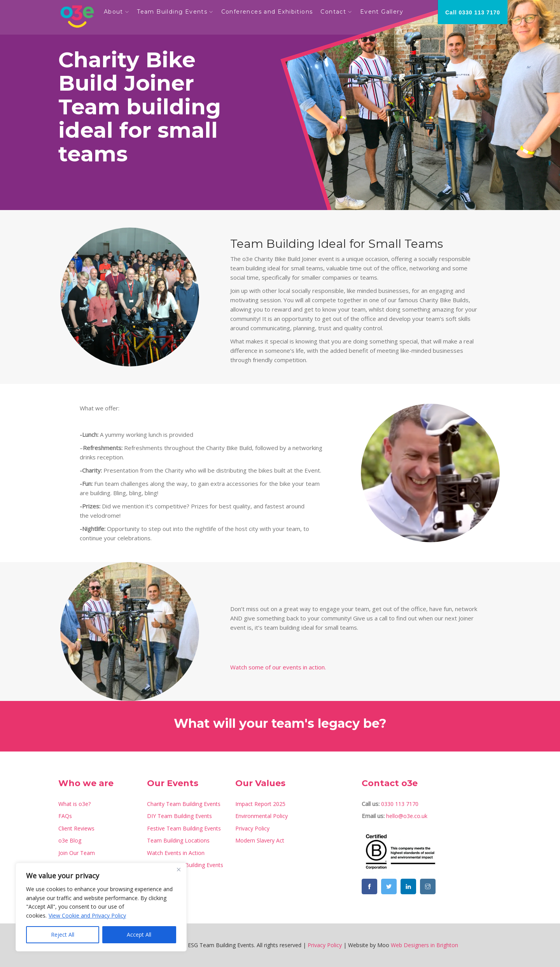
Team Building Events (175, 12)
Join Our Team (77, 853)
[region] (101, 907)
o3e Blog (70, 840)
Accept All (139, 935)
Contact (337, 12)
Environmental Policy (262, 816)
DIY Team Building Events (179, 816)
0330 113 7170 (400, 804)
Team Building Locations (178, 840)
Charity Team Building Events (184, 804)
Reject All (63, 935)
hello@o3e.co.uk (407, 816)
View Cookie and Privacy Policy (87, 915)
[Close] (178, 869)
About (117, 12)
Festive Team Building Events (184, 828)
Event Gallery (385, 12)
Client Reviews (76, 828)
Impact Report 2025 (260, 804)
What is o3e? (74, 804)
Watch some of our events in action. (278, 667)
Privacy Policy (252, 828)
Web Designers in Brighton (424, 945)
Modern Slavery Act (260, 840)
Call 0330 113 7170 (473, 12)
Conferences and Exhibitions (270, 12)
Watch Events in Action (176, 853)
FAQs (65, 816)
